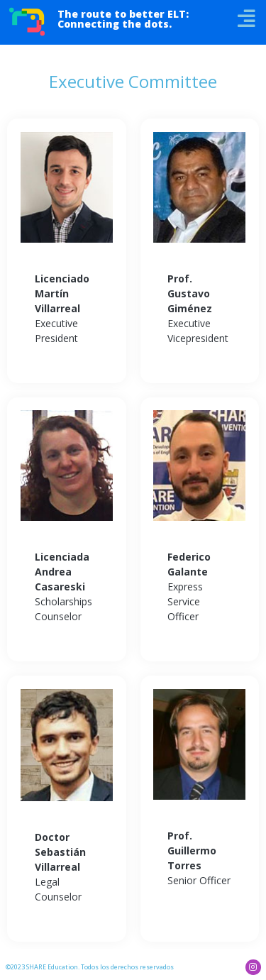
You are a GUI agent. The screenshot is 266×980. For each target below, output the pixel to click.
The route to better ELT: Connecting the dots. (123, 19)
